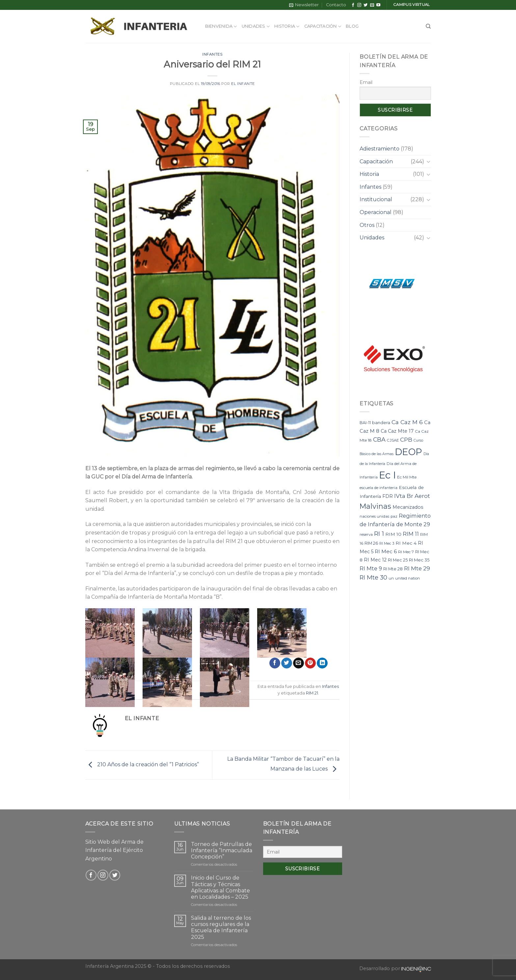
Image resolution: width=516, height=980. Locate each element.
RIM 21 (312, 693)
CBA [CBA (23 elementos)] (379, 439)
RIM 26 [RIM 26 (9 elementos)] (371, 543)
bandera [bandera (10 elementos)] (381, 422)
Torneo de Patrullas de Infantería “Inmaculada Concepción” (222, 850)
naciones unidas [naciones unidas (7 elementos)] (374, 516)
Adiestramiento (380, 149)
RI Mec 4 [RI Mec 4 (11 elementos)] (406, 543)
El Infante (243, 84)
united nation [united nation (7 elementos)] (407, 578)
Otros (367, 225)
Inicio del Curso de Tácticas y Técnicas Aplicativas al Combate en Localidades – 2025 (220, 887)
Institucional (376, 199)
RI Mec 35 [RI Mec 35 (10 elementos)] (419, 560)
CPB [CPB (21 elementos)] (406, 439)
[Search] (428, 26)
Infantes (212, 54)
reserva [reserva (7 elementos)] (366, 534)
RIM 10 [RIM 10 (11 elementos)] (393, 534)
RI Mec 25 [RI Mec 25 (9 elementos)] (398, 560)
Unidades (256, 27)
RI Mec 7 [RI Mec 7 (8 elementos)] (406, 552)
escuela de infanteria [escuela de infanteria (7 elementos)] (379, 488)
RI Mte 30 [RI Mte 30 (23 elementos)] (373, 577)
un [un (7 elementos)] (391, 578)
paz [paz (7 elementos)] (394, 516)
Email (366, 82)
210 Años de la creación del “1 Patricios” (142, 765)
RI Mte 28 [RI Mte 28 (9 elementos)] (393, 569)
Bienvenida (221, 27)
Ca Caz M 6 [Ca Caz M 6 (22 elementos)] (407, 422)
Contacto (336, 5)
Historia (287, 27)
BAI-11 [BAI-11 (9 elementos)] (365, 423)
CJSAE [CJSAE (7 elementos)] (393, 440)
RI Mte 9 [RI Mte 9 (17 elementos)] (371, 568)
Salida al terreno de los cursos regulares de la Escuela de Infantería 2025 (221, 927)
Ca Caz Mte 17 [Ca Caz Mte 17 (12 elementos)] (397, 431)
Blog (352, 26)
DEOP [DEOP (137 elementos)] (408, 452)
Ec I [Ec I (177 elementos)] (387, 475)
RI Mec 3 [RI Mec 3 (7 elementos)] (387, 543)
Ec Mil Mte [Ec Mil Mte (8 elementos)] (407, 477)
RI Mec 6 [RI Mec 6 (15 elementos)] (386, 551)
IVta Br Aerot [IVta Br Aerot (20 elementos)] (412, 496)
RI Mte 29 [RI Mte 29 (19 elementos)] (417, 568)
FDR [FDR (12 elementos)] (388, 496)
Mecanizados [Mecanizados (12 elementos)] (408, 507)
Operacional (376, 212)
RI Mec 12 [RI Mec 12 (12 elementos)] (375, 560)
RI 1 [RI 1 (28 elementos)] (379, 534)
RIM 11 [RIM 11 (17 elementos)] (411, 534)
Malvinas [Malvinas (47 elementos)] (375, 506)
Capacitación (323, 27)
